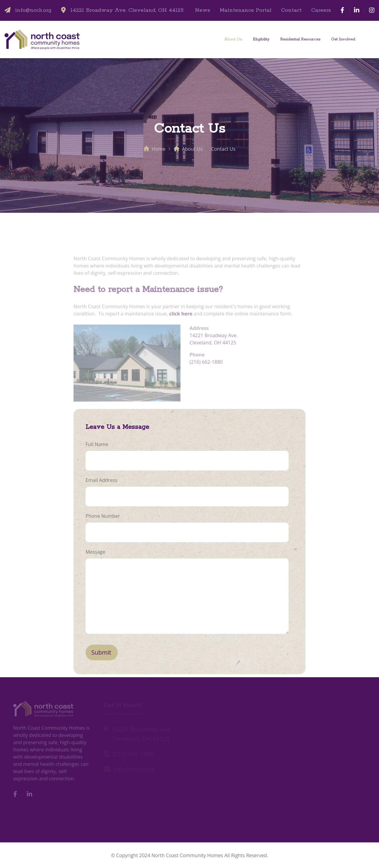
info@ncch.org (33, 10)
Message (95, 552)
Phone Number (103, 516)
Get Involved (343, 39)
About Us (233, 39)
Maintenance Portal (246, 10)
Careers (321, 10)
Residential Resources (300, 39)
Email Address (101, 480)
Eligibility (261, 39)
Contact (291, 10)
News (202, 10)
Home (159, 149)
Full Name (97, 444)
